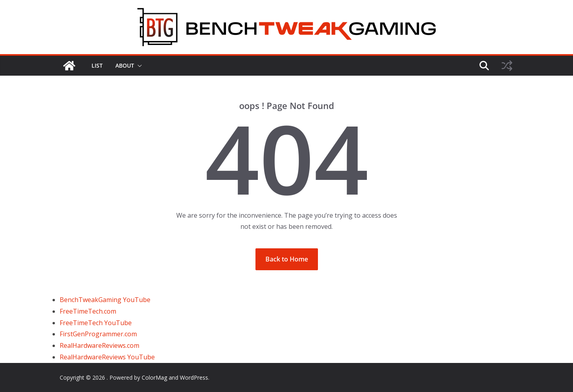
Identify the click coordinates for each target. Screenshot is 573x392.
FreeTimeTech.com (88, 311)
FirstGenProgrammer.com (98, 334)
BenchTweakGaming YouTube (105, 300)
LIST (97, 65)
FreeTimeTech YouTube (96, 323)
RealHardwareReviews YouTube (107, 357)
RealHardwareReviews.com (99, 345)
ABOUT (125, 65)
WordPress (194, 377)
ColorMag (154, 377)
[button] (138, 66)
